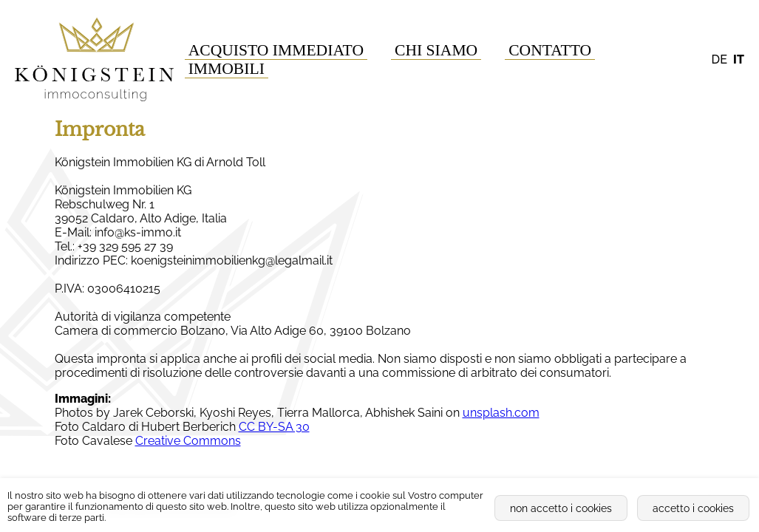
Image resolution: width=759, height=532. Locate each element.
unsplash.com (501, 413)
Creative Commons (188, 441)
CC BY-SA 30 (274, 427)
